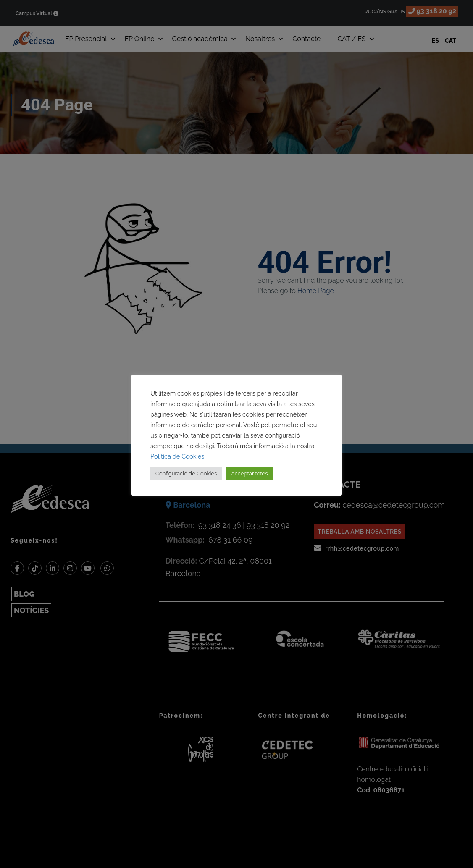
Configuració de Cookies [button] (186, 473)
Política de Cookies (177, 456)
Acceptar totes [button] (249, 473)
